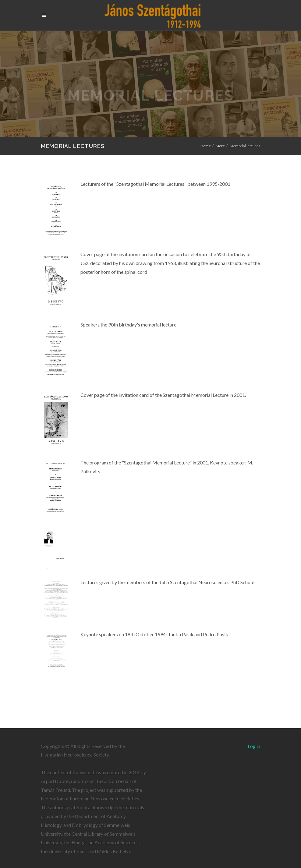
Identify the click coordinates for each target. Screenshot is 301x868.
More (220, 146)
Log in (254, 746)
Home (206, 146)
